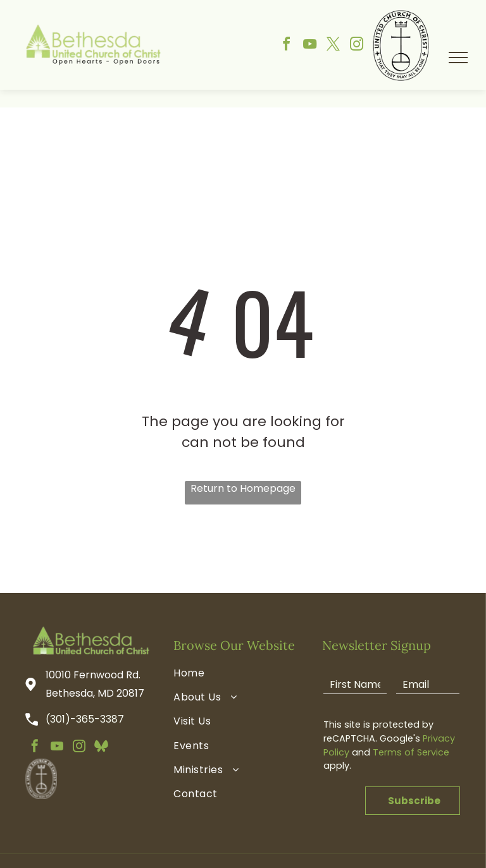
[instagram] (357, 46)
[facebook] (287, 46)
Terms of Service (411, 752)
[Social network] (101, 748)
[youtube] (310, 46)
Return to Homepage (243, 488)
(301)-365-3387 (85, 719)
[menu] (458, 58)
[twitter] (333, 46)
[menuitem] (243, 673)
